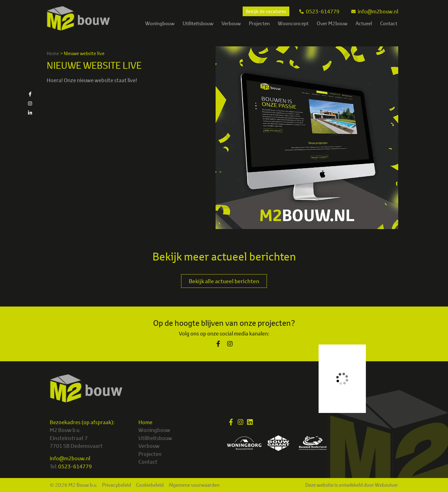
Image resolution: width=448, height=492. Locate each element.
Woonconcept (293, 23)
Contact (389, 23)
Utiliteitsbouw (198, 23)
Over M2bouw (332, 23)
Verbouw (231, 23)
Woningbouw (160, 23)
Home (53, 53)
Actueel (364, 23)
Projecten (259, 23)
